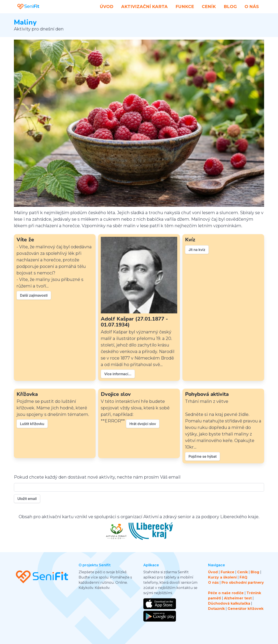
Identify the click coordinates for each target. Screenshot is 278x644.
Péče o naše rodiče (226, 593)
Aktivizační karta (144, 7)
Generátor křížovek (246, 609)
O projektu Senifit (95, 565)
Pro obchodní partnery (243, 583)
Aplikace (151, 565)
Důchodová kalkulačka (229, 603)
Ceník (209, 7)
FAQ (243, 577)
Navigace (217, 565)
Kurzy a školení (222, 577)
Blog (230, 7)
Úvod (107, 7)
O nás (252, 7)
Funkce (185, 7)
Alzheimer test (238, 598)
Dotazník (216, 609)
